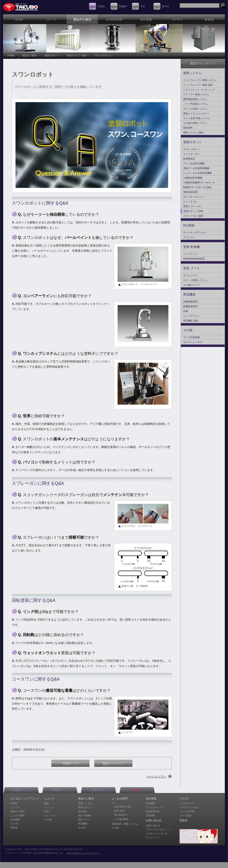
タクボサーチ (187, 803)
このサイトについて (156, 834)
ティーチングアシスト (195, 233)
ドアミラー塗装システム (196, 94)
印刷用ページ (70, 763)
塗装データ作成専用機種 (196, 168)
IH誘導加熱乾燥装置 (194, 259)
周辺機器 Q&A (191, 321)
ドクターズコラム (189, 807)
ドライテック (190, 254)
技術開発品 (189, 159)
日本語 (101, 6)
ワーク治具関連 (192, 337)
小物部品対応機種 (193, 178)
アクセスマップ (154, 807)
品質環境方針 (153, 811)
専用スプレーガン (193, 206)
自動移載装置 (190, 302)
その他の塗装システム (195, 123)
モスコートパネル (193, 342)
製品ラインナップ (113, 763)
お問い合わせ (98, 790)
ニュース (15, 807)
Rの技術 (189, 225)
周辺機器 (189, 294)
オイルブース (190, 275)
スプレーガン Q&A (193, 216)
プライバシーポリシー (158, 830)
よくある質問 (17, 815)
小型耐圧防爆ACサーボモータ (199, 183)
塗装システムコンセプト (196, 113)
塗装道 (14, 828)
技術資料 (188, 128)
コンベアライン (192, 316)
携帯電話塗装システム (195, 99)
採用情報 (150, 815)
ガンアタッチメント (194, 197)
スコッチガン (190, 202)
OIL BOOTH (121, 815)
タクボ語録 (186, 815)
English (123, 6)
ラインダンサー (192, 154)
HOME (11, 56)
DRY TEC (119, 811)
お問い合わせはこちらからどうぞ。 (83, 853)
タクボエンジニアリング (25, 798)
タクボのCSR (187, 811)
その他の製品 (121, 819)
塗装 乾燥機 (191, 247)
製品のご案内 (30, 56)
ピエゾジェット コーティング (199, 90)
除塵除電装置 (190, 306)
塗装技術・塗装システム (125, 824)
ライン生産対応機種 (194, 163)
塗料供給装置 (190, 192)
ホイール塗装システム (195, 109)
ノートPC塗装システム (196, 104)
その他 (188, 330)
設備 (186, 311)
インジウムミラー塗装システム (200, 80)
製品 (47, 803)
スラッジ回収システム (195, 280)
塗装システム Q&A (193, 133)
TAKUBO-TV (137, 790)
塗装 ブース (191, 268)
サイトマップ (153, 838)
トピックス (50, 815)
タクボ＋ (15, 824)
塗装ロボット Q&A (77, 56)
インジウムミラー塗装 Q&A (198, 85)
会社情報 (15, 820)
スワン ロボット (192, 149)
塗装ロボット (52, 56)
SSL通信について (21, 790)
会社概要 (150, 803)
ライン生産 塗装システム (197, 118)
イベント (49, 807)
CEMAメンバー (60, 790)
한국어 (166, 6)
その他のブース (192, 285)
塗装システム (192, 73)
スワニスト (189, 237)
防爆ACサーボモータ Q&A (197, 187)
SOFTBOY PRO (123, 807)
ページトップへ (156, 777)
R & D (47, 811)
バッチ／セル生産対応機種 (197, 173)
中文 (143, 6)
